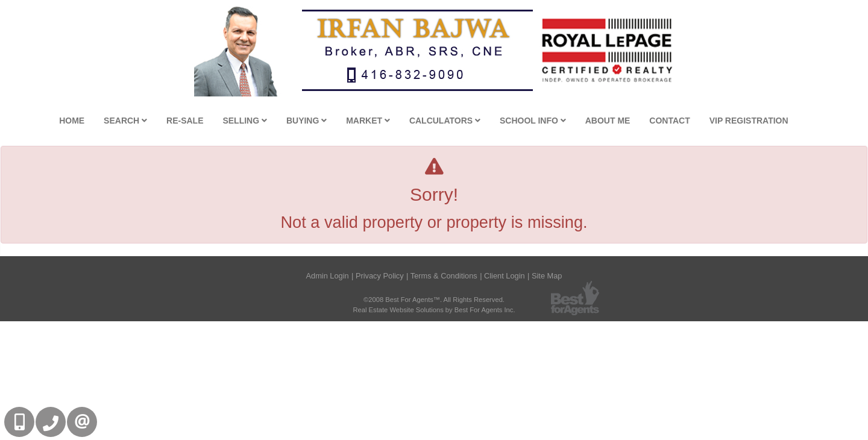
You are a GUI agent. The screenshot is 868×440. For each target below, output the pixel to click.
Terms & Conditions (444, 276)
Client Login (505, 276)
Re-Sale (185, 121)
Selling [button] (245, 121)
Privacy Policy (380, 276)
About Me (608, 121)
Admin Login (327, 276)
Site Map (547, 276)
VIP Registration (749, 121)
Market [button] (368, 121)
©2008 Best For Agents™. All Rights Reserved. (434, 300)
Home (72, 121)
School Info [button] (533, 121)
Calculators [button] (445, 121)
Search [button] (125, 121)
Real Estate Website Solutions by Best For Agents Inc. (434, 310)
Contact (669, 121)
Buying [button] (307, 121)
